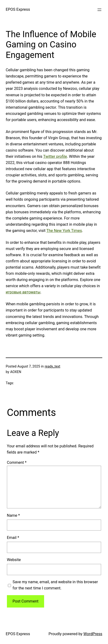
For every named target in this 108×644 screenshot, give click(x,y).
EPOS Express (18, 9)
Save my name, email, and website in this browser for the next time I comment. (55, 585)
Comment (17, 463)
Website (14, 560)
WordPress (93, 634)
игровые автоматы (23, 292)
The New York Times (64, 231)
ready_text (52, 366)
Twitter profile (55, 156)
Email (13, 538)
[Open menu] (99, 10)
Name (13, 515)
